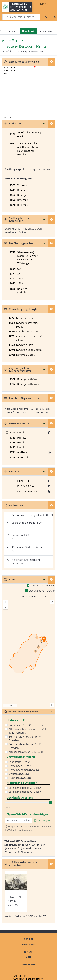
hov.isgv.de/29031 (38, 515)
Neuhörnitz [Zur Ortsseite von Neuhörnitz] (28, 852)
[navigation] (28, 31)
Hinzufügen (42, 820)
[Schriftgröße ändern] (47, 17)
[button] (49, 433)
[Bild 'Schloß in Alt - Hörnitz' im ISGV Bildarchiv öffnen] (16, 892)
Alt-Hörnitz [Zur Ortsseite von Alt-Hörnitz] (38, 845)
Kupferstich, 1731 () (28, 725)
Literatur (12, 472)
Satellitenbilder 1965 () (26, 788)
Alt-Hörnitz (28, 147)
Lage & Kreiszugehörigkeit (22, 62)
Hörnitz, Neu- (46, 31)
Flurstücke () (20, 778)
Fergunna (21, 733)
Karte (10, 579)
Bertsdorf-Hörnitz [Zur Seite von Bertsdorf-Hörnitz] (33, 46)
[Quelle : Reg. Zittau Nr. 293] (49, 433)
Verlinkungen (14, 505)
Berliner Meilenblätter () (25, 738)
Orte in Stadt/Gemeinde (43, 586)
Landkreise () (20, 762)
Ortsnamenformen (18, 423)
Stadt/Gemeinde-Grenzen (42, 591)
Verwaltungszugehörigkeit (22, 309)
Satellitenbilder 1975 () (26, 792)
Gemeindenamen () (24, 770)
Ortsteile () (19, 774)
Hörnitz (11, 31)
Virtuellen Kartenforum (20, 830)
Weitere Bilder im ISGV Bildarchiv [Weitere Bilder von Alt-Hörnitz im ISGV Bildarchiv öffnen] (25, 916)
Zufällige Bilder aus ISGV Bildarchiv (21, 864)
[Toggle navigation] (47, 4)
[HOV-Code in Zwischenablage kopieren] (29, 52)
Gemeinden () (21, 766)
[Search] (21, 17)
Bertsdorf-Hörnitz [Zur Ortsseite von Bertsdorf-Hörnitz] (33, 849)
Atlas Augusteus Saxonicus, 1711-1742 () (28, 731)
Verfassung (13, 124)
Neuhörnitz (24, 151)
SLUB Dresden (38, 725)
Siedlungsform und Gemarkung (18, 219)
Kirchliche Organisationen (22, 398)
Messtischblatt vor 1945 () (27, 752)
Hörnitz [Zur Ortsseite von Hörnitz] (12, 852)
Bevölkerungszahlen (18, 243)
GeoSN (41, 752)
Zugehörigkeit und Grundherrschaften (18, 369)
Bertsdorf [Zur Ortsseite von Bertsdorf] (13, 849)
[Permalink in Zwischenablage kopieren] (52, 515)
